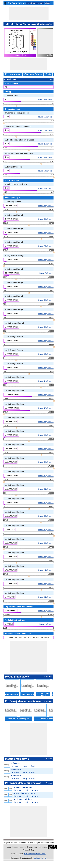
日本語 (30, 843)
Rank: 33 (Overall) (46, 157)
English (7, 843)
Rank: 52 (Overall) (46, 367)
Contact (23, 847)
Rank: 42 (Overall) (46, 408)
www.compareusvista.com (35, 854)
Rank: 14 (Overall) (46, 570)
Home (9, 847)
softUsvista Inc (40, 858)
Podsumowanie (13, 74)
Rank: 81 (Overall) (46, 529)
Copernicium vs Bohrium (24, 793)
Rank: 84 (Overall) (46, 597)
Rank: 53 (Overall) (46, 394)
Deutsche (45, 843)
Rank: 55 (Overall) (46, 117)
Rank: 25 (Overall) (46, 144)
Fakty (48, 74)
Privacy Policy (28, 850)
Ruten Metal (16, 775)
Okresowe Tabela (33, 74)
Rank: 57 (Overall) (46, 232)
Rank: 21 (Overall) (46, 475)
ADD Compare (52, 847)
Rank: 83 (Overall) (46, 435)
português (23, 843)
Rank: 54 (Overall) (46, 489)
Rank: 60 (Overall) (46, 286)
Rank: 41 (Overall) (46, 381)
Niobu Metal (16, 769)
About (16, 847)
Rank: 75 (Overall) (46, 246)
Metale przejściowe (35, 3)
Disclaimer (33, 847)
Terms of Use (44, 847)
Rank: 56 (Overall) (46, 313)
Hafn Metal (15, 763)
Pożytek (32, 766)
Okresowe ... (16, 766)
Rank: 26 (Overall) (46, 99)
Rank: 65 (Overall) (46, 354)
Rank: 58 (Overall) (46, 300)
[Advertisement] (29, 14)
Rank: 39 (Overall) (46, 188)
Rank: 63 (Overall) (46, 205)
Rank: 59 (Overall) (46, 171)
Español (14, 843)
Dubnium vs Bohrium (22, 787)
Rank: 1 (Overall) (46, 624)
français (37, 843)
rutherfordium (20, 55)
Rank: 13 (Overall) (46, 130)
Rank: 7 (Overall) (46, 273)
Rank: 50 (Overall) (46, 219)
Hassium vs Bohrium (22, 799)
